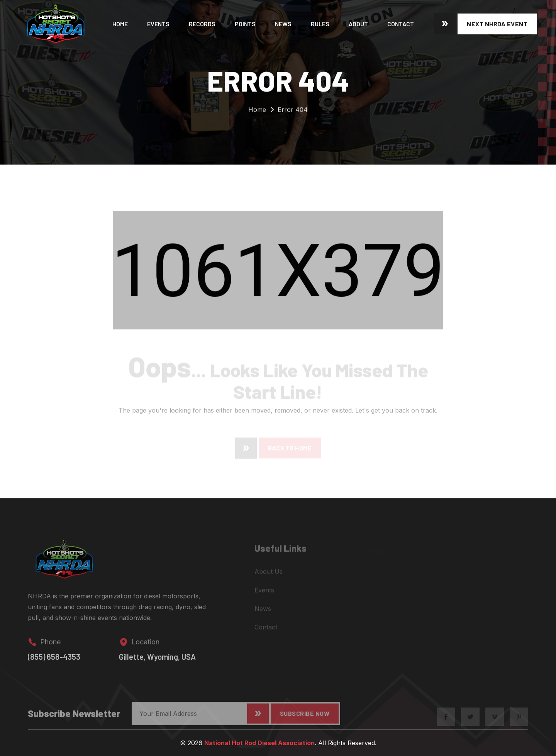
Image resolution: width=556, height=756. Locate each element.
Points (245, 24)
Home (120, 24)
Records (202, 24)
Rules (320, 24)
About (358, 24)
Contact (401, 24)
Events (158, 24)
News (283, 24)
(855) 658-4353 (54, 661)
